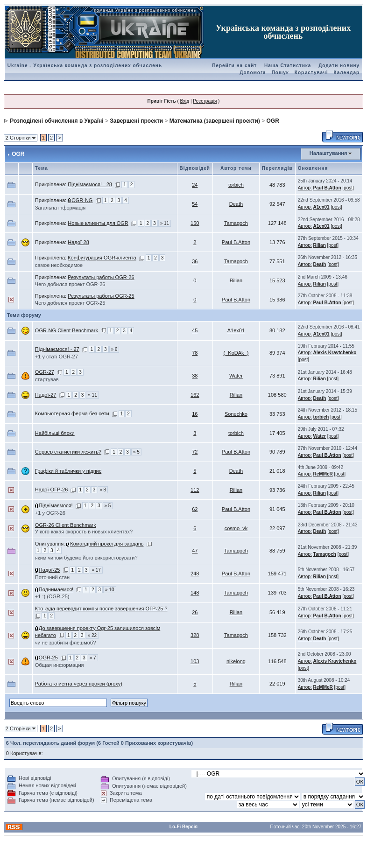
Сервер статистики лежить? (68, 452)
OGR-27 (45, 372)
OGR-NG (82, 200)
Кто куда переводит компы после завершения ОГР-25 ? (101, 609)
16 (195, 414)
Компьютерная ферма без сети (72, 413)
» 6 (114, 349)
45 (195, 330)
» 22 (92, 635)
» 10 (109, 590)
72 (195, 452)
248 (195, 574)
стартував (47, 379)
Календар (346, 73)
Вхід (185, 101)
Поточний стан (52, 577)
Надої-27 (46, 395)
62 (195, 509)
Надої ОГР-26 (51, 490)
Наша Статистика (288, 66)
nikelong (236, 661)
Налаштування (328, 153)
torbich (236, 185)
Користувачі (311, 73)
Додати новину (339, 66)
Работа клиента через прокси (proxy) (79, 684)
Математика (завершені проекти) (215, 121)
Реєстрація (205, 101)
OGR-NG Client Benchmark (67, 330)
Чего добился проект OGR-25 (70, 303)
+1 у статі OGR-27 (56, 357)
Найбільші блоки (55, 433)
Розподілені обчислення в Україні (56, 121)
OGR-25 (48, 658)
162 (195, 395)
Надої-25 (49, 570)
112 (195, 490)
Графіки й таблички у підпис (68, 471)
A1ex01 (321, 207)
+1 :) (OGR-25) (52, 596)
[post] (348, 188)
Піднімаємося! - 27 (57, 349)
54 (195, 204)
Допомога (253, 73)
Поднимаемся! (56, 589)
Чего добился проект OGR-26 (70, 284)
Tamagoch (236, 223)
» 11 (165, 223)
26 (195, 612)
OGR (273, 121)
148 (195, 593)
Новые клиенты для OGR (98, 223)
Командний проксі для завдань (107, 544)
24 (195, 185)
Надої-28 (78, 242)
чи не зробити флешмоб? (65, 643)
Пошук (280, 73)
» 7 (93, 658)
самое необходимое (59, 265)
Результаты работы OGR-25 (101, 296)
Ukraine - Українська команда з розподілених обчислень (85, 66)
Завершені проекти (136, 121)
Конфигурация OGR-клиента (102, 258)
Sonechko (236, 414)
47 (195, 551)
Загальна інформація (60, 208)
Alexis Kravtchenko (335, 353)
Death (236, 204)
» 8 (103, 490)
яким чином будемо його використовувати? (86, 558)
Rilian (320, 245)
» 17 (96, 570)
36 (195, 261)
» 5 (136, 452)
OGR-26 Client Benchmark (66, 525)
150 (195, 223)
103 (195, 661)
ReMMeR (323, 474)
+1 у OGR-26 (50, 513)
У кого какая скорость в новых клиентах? (84, 532)
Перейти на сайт (234, 66)
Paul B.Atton (327, 188)
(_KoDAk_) (236, 353)
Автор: (305, 188)
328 (195, 635)
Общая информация (60, 665)
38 (195, 376)
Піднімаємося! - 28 (90, 184)
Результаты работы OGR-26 (101, 277)
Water (236, 376)
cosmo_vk (236, 528)
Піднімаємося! (56, 505)
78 (195, 353)
